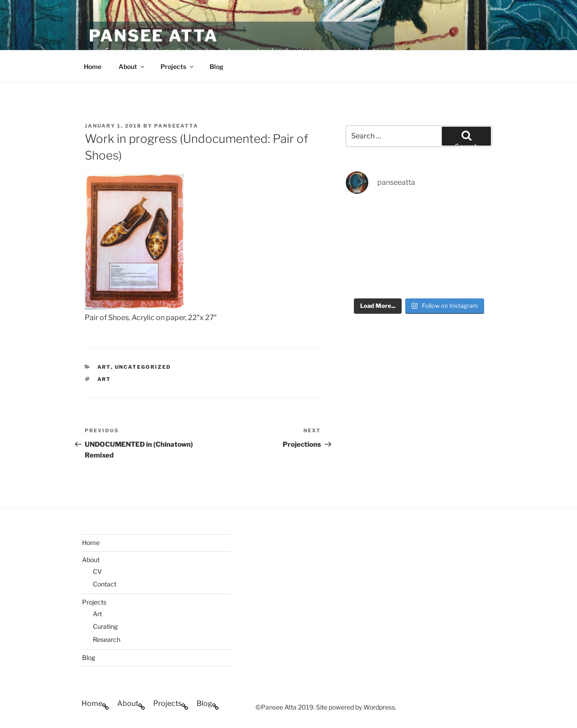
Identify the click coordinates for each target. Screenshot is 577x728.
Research (107, 639)
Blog (217, 66)
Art (97, 614)
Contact (105, 584)
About (132, 66)
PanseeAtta (176, 126)
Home (93, 66)
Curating (105, 626)
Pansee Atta (153, 36)
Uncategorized (143, 367)
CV (97, 571)
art (104, 367)
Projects (178, 66)
